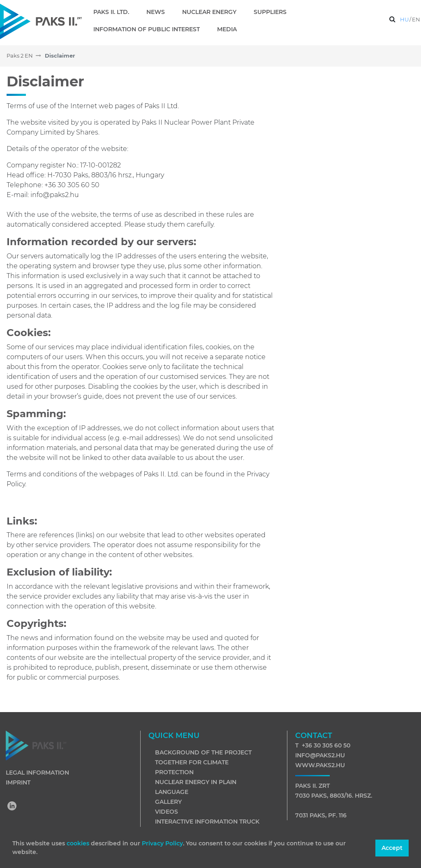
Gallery (168, 802)
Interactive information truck (207, 822)
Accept (392, 848)
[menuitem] (115, 12)
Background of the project (203, 752)
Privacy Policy (162, 843)
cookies (79, 843)
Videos (167, 812)
